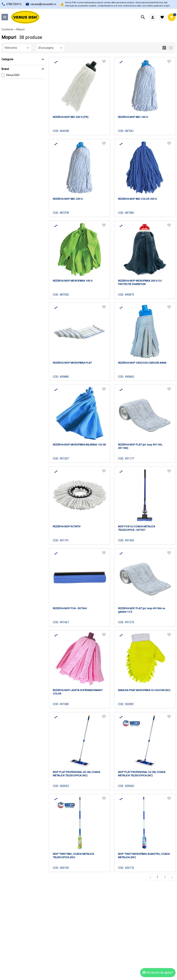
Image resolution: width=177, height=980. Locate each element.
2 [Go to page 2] (165, 877)
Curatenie (7, 29)
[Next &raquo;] (172, 877)
